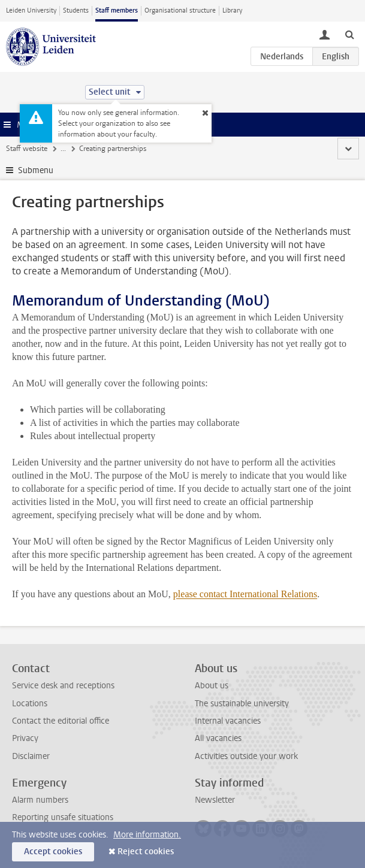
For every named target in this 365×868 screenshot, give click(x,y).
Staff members (117, 10)
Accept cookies (53, 852)
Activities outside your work (246, 756)
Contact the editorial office (61, 721)
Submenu (36, 170)
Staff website (27, 149)
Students (76, 10)
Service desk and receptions (63, 686)
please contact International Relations (245, 594)
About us (212, 686)
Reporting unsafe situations (63, 817)
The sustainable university (242, 704)
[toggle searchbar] (349, 34)
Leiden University (31, 10)
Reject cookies (146, 852)
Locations (30, 704)
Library (232, 10)
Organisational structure (180, 10)
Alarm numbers (40, 800)
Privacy (25, 738)
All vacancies (218, 738)
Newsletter (215, 800)
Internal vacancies (228, 721)
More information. (147, 835)
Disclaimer (31, 756)
